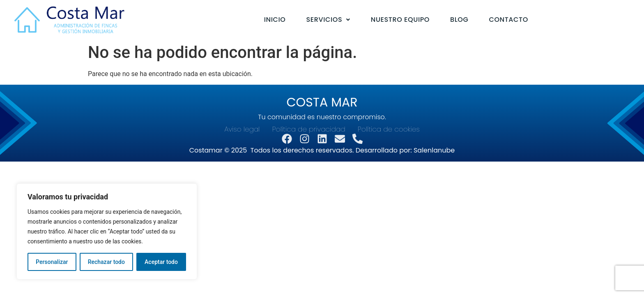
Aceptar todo (161, 262)
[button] (328, 20)
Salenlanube (434, 150)
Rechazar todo (106, 262)
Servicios (328, 20)
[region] (107, 231)
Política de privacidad (309, 129)
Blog (459, 20)
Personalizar (52, 262)
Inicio (275, 20)
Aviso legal (242, 129)
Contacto (508, 20)
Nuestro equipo (400, 20)
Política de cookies (389, 129)
